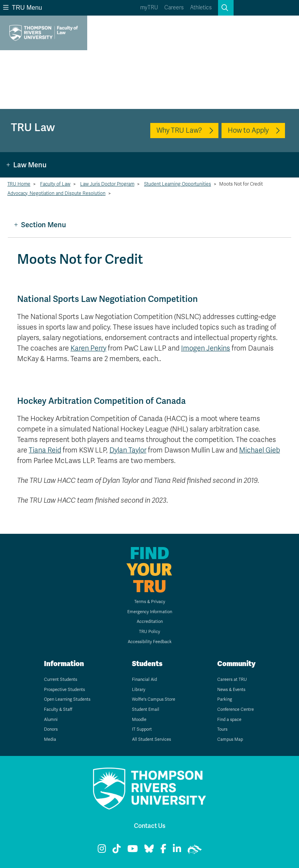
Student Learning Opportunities (178, 184)
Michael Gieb (259, 450)
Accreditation (150, 622)
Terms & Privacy (150, 602)
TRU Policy (149, 632)
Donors (51, 729)
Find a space (229, 720)
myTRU (149, 8)
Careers (174, 8)
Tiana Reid (45, 450)
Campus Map (230, 739)
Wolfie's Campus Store (154, 699)
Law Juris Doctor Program (107, 184)
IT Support (142, 729)
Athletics (201, 8)
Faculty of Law (55, 184)
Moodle (139, 720)
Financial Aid (144, 679)
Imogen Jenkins (206, 348)
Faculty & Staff (58, 709)
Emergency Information (150, 612)
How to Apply (248, 130)
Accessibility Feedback (150, 642)
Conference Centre (236, 709)
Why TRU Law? (179, 130)
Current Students (61, 679)
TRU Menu (23, 8)
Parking (225, 699)
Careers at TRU (232, 679)
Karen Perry (88, 348)
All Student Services (151, 739)
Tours (222, 729)
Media (50, 739)
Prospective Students (64, 690)
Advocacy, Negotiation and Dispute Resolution (56, 193)
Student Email (146, 709)
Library (139, 690)
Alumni (51, 720)
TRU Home (19, 184)
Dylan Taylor (128, 450)
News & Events (231, 690)
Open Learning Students (67, 699)
